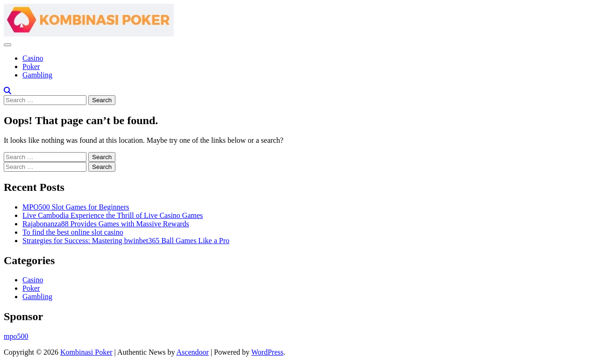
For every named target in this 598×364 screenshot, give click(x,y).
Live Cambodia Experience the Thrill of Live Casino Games (113, 215)
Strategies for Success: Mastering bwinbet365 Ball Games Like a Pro (126, 241)
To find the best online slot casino (73, 232)
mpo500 (16, 336)
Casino (33, 58)
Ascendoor (193, 352)
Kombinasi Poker (86, 352)
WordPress (267, 352)
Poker (31, 66)
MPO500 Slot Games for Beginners (76, 207)
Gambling (37, 75)
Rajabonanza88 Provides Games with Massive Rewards (106, 224)
